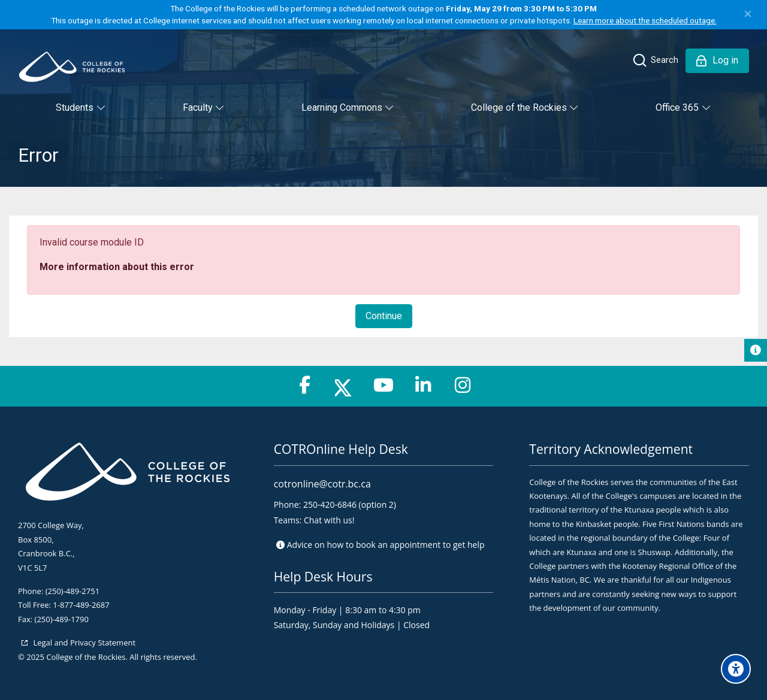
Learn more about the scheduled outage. (645, 20)
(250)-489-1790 (62, 619)
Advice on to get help (386, 545)
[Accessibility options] (736, 669)
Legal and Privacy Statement (83, 643)
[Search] (655, 60)
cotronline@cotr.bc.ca (322, 484)
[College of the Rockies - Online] (72, 67)
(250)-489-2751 (73, 591)
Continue (384, 316)
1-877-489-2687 (81, 605)
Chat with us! (329, 520)
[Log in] (717, 61)
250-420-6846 (330, 504)
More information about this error (117, 267)
